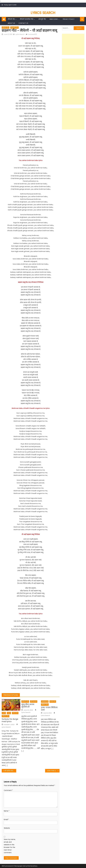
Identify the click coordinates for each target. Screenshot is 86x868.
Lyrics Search (43, 13)
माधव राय (15, 713)
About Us (11, 23)
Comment (8, 790)
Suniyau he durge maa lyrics (10, 720)
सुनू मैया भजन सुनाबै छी (28, 706)
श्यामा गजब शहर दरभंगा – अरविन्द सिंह (53, 771)
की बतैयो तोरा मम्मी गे (10, 771)
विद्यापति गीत (14, 28)
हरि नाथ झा (34, 701)
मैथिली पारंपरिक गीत (27, 19)
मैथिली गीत (11, 19)
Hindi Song (54, 19)
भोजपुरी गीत (42, 19)
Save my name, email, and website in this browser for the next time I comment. (10, 846)
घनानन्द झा (45, 701)
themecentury (32, 866)
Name (7, 811)
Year (9, 713)
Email (6, 819)
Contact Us (23, 23)
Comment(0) (32, 34)
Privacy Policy (69, 19)
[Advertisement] (73, 44)
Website (7, 828)
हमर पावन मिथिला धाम (49, 709)
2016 (4, 713)
